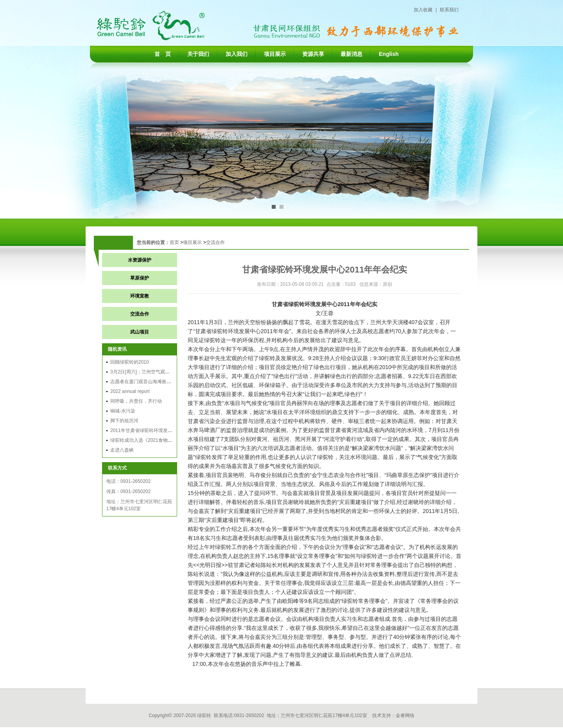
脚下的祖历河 (124, 421)
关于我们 (198, 54)
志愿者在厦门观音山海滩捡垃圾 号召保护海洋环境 (162, 382)
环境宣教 (140, 296)
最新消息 (351, 54)
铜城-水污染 (123, 411)
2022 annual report (130, 391)
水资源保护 (140, 260)
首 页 (163, 54)
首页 (174, 242)
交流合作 (215, 242)
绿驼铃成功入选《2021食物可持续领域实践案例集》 (165, 440)
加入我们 (237, 54)
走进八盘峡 (122, 450)
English (389, 54)
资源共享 (313, 54)
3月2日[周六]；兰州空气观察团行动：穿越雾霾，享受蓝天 (170, 372)
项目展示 (275, 54)
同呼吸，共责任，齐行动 (136, 401)
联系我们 (449, 10)
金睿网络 (405, 715)
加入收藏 (423, 10)
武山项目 (140, 332)
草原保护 (140, 278)
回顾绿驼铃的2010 (130, 362)
